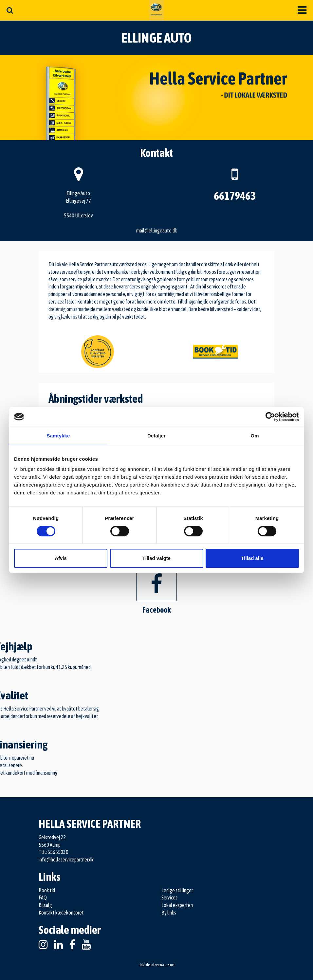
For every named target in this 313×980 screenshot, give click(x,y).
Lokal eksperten (177, 905)
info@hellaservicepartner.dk (66, 860)
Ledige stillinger (177, 890)
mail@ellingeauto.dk (157, 231)
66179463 (235, 196)
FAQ (43, 897)
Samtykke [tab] (58, 436)
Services (169, 897)
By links (169, 913)
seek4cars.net (165, 965)
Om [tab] (255, 436)
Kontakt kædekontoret (61, 913)
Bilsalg (45, 905)
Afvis (61, 558)
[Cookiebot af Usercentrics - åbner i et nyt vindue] (270, 417)
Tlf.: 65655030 (54, 852)
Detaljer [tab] (156, 436)
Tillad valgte (156, 558)
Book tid (47, 890)
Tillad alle (252, 558)
